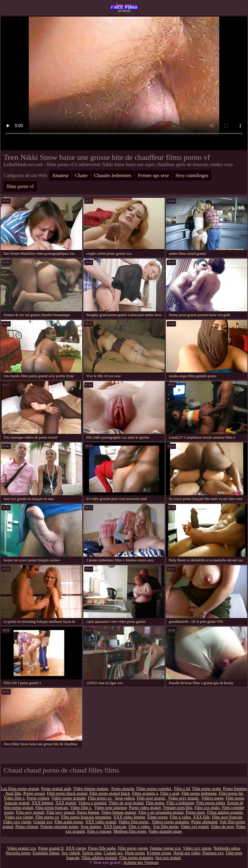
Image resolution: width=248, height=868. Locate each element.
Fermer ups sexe (154, 175)
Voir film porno (166, 827)
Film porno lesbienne (199, 793)
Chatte (81, 175)
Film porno (155, 803)
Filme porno (157, 817)
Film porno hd (231, 793)
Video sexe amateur (110, 808)
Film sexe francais (227, 817)
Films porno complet (154, 789)
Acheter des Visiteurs (141, 863)
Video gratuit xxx (22, 848)
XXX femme (43, 803)
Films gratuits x (145, 793)
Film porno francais (52, 808)
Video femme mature (91, 789)
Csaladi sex (113, 853)
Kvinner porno (159, 853)
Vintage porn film (178, 808)
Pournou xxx (213, 853)
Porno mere (195, 812)
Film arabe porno (69, 822)
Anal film (13, 793)
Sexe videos (125, 798)
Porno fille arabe (102, 848)
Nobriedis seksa (227, 848)
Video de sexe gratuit (126, 803)
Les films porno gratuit (20, 789)
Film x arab (170, 793)
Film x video (180, 817)
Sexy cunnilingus (192, 175)
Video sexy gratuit (184, 798)
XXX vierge (76, 848)
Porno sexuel (34, 793)
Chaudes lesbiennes (113, 175)
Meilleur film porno (130, 831)
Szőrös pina (92, 853)
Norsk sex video (187, 853)
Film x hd (182, 789)
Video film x (14, 798)
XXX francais (115, 827)
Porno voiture (38, 798)
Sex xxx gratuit (124, 7)
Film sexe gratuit (151, 798)
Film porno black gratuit (67, 793)
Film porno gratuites (136, 858)
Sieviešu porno (18, 853)
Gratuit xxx (43, 822)
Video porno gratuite (69, 798)
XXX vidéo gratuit (101, 822)
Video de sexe (222, 827)
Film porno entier (210, 803)
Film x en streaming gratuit (161, 812)
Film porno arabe (206, 789)
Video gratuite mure (165, 831)
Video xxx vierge (19, 817)
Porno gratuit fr (51, 848)
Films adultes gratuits (225, 812)
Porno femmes (235, 789)
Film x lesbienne (180, 803)
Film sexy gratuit (30, 812)
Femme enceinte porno (59, 827)
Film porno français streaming (86, 817)
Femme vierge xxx (165, 848)
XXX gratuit (66, 803)
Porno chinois (27, 827)
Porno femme (88, 812)
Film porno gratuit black (110, 793)
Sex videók (71, 853)
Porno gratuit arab (56, 789)
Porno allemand (204, 822)
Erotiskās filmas (46, 853)
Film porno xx (100, 798)
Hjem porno (135, 853)
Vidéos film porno (134, 822)
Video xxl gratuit (195, 827)
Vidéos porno (213, 798)
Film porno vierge (133, 848)
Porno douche (123, 789)
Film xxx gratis (207, 808)
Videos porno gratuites (170, 822)
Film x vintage (99, 831)
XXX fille (201, 817)
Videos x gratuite (93, 803)
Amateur (60, 175)
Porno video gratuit (145, 808)
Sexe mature (91, 827)
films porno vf (20, 186)
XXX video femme (129, 817)
